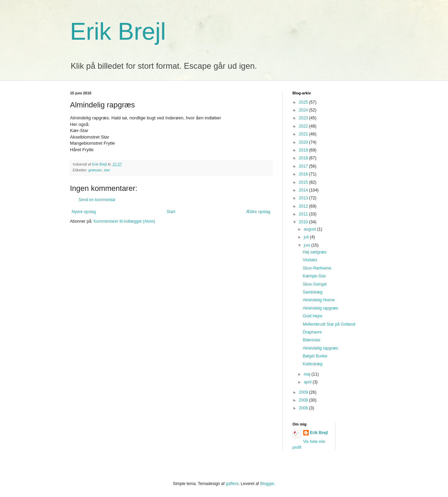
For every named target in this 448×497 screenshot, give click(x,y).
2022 (304, 126)
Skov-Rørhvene (317, 268)
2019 (304, 150)
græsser (95, 170)
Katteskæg (312, 364)
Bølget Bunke (315, 356)
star (107, 170)
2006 (304, 408)
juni (307, 245)
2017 (304, 166)
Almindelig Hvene (318, 300)
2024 (304, 110)
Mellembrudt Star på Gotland (329, 324)
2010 (304, 222)
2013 (304, 198)
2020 (304, 142)
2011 (304, 214)
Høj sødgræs (314, 252)
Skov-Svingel (315, 284)
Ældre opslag (258, 212)
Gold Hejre (312, 316)
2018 (304, 158)
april (308, 382)
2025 (304, 102)
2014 (304, 190)
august (310, 229)
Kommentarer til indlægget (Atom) (124, 221)
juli (307, 237)
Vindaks (310, 260)
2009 (304, 392)
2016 (304, 174)
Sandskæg (312, 292)
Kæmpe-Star (314, 276)
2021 (304, 134)
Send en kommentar (97, 200)
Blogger (267, 484)
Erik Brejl (118, 31)
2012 (304, 206)
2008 (304, 400)
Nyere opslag (84, 212)
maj (308, 374)
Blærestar (311, 340)
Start (171, 212)
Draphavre (312, 332)
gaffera (232, 484)
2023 (304, 118)
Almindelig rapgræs (320, 308)
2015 (304, 182)
